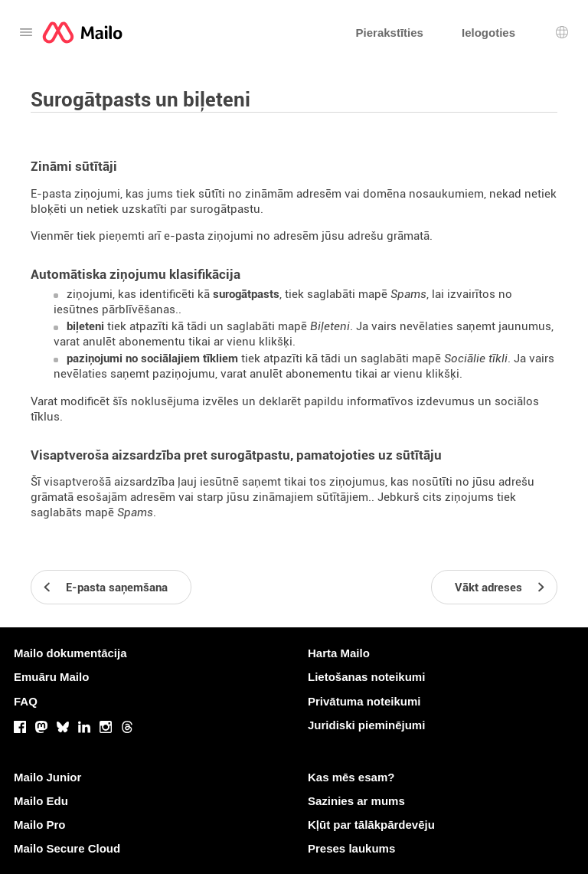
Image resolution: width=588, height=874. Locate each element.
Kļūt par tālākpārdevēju (371, 825)
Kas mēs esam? (351, 777)
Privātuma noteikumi (364, 701)
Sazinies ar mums (356, 801)
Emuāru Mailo (51, 677)
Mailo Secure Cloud (67, 848)
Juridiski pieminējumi (366, 725)
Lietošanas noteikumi (366, 677)
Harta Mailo (339, 653)
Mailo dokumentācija (70, 653)
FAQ (26, 701)
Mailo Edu (41, 801)
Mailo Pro (40, 825)
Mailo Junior (47, 777)
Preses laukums (351, 848)
